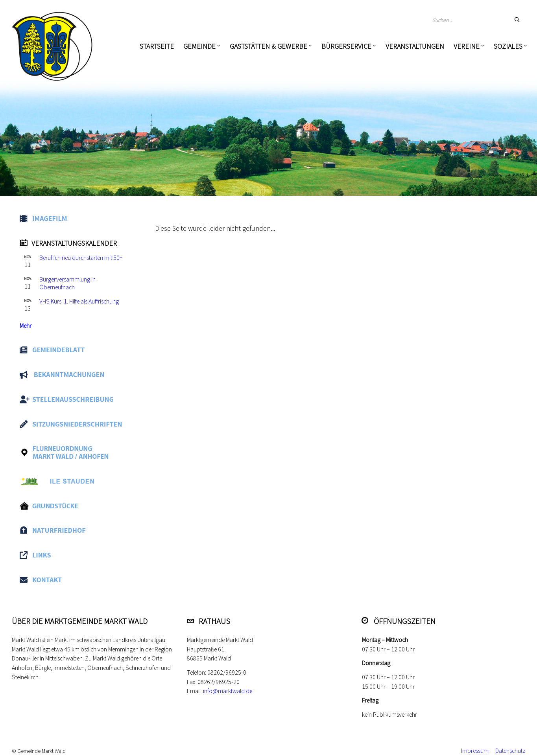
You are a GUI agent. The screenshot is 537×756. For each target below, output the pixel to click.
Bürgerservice (346, 46)
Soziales (508, 46)
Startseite (157, 46)
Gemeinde (199, 46)
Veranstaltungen (415, 46)
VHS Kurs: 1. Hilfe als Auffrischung (79, 301)
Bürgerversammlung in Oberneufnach (67, 283)
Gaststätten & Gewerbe (268, 46)
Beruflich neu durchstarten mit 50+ (81, 258)
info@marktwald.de (228, 691)
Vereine (467, 46)
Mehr (26, 326)
